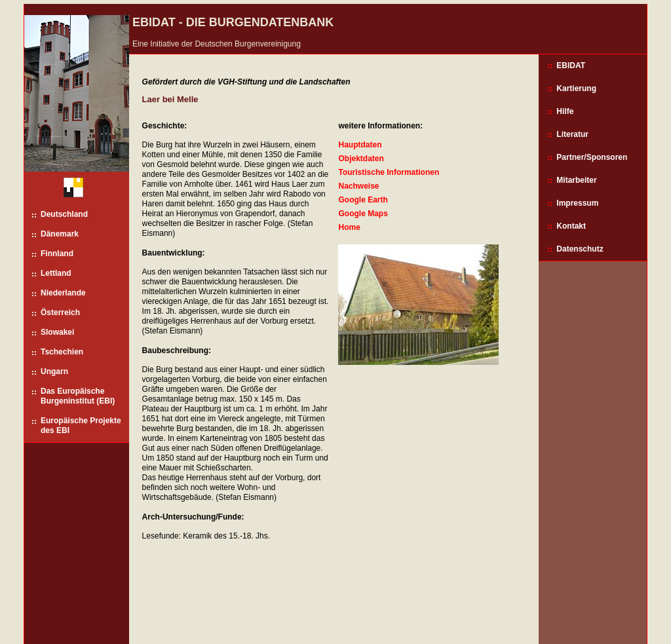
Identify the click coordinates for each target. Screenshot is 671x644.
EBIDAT (571, 66)
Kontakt (571, 226)
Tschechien (62, 352)
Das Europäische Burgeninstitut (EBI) (78, 396)
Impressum (577, 203)
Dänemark (60, 234)
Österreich (60, 313)
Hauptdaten (360, 145)
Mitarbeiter (576, 180)
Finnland (57, 254)
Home (349, 227)
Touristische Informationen (389, 172)
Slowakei (57, 332)
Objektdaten (361, 159)
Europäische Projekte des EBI (81, 426)
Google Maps (363, 214)
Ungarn (54, 371)
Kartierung (576, 88)
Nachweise (358, 186)
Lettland (56, 273)
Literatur (572, 134)
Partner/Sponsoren (592, 157)
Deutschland (64, 214)
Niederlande (63, 293)
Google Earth (363, 200)
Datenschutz (580, 249)
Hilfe (565, 111)
